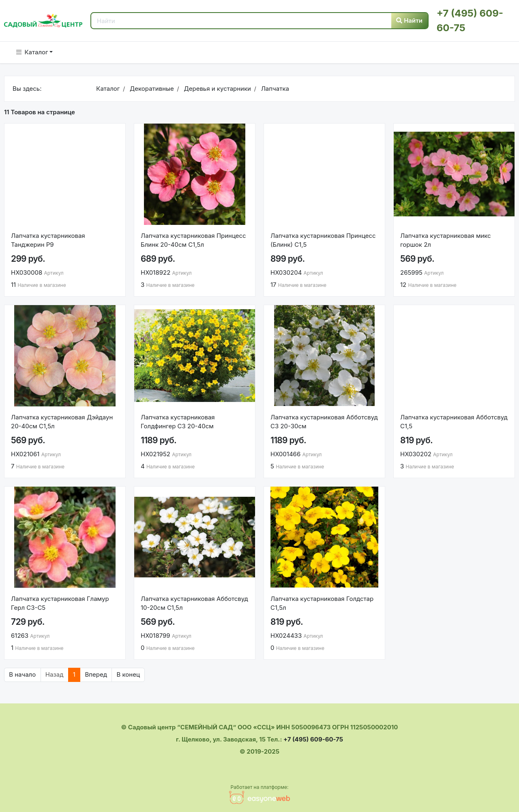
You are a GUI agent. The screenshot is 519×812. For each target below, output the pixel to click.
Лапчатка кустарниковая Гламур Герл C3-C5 (60, 603)
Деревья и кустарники (217, 89)
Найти (409, 20)
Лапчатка (274, 89)
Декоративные (151, 89)
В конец (128, 674)
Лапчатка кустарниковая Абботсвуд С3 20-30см (324, 422)
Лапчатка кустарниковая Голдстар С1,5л (322, 603)
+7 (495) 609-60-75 (313, 739)
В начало (22, 674)
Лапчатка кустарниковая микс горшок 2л (446, 240)
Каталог (32, 52)
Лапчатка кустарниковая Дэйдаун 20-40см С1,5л (62, 422)
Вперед (96, 674)
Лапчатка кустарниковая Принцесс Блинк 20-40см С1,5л (193, 240)
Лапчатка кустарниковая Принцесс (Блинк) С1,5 (324, 240)
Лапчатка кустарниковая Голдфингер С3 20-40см (178, 422)
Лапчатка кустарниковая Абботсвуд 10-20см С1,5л (194, 603)
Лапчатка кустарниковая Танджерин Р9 (48, 240)
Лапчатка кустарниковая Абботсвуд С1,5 (454, 422)
